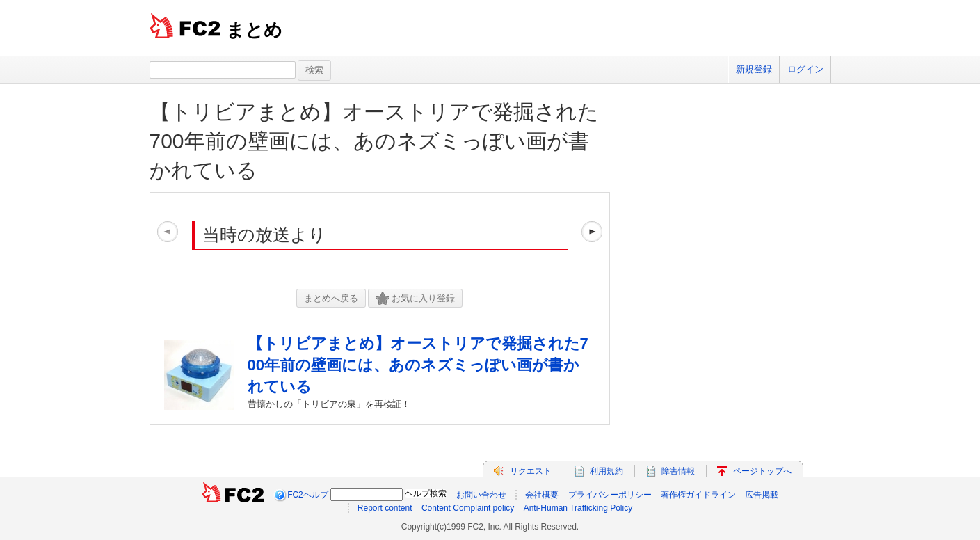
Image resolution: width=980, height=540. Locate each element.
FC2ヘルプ (308, 495)
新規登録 (754, 69)
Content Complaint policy (468, 508)
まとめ (254, 30)
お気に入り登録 (415, 299)
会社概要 (542, 495)
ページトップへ (762, 471)
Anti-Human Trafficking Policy (578, 508)
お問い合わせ (481, 495)
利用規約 (607, 471)
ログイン (805, 69)
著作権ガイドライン (698, 495)
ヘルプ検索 (426, 493)
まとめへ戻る (331, 298)
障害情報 (678, 471)
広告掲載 (762, 495)
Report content (385, 508)
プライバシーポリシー (610, 495)
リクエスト (531, 471)
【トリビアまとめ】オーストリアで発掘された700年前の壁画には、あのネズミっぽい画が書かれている (374, 141)
